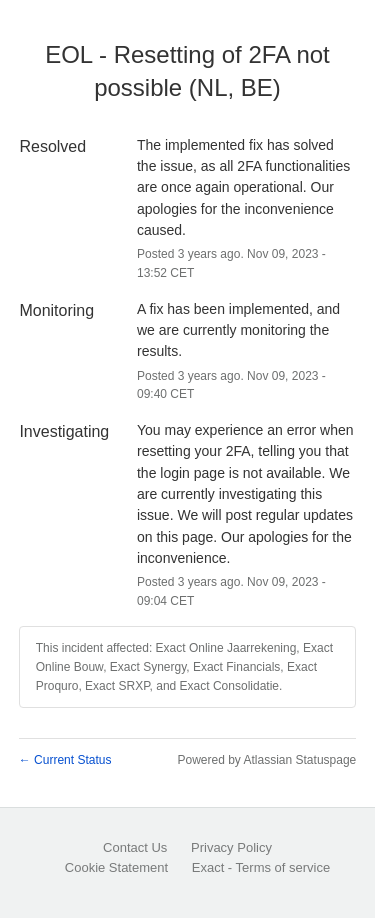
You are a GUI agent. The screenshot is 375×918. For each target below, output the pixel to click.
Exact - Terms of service (261, 867)
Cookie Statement (116, 867)
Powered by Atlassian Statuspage (266, 760)
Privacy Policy (231, 847)
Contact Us (135, 847)
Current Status (65, 760)
